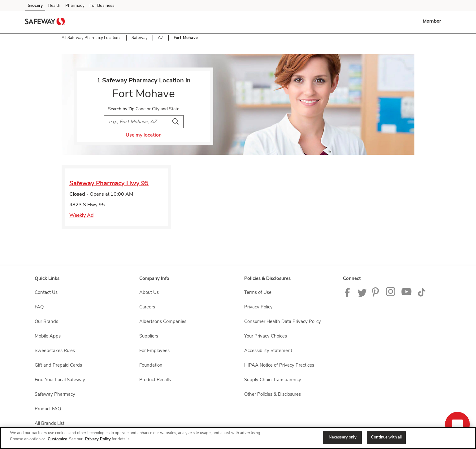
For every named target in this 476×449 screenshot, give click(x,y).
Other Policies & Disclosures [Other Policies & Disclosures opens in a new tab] (273, 394)
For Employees (154, 351)
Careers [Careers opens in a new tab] (147, 307)
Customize (57, 439)
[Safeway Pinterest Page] (376, 295)
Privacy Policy (98, 439)
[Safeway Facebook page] (349, 295)
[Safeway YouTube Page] (407, 295)
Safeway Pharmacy (55, 394)
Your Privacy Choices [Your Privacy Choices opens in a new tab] (266, 336)
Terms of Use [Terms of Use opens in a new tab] (258, 292)
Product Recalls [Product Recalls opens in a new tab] (155, 380)
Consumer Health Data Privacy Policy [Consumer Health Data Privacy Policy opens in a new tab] (283, 321)
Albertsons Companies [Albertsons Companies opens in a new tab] (163, 321)
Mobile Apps (48, 336)
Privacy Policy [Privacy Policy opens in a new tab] (258, 307)
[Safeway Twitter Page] (362, 295)
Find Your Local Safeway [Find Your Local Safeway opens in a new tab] (60, 380)
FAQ (39, 307)
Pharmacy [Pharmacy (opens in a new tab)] (75, 5)
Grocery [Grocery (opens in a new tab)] (35, 5)
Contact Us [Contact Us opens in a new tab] (46, 292)
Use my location (144, 135)
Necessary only (343, 437)
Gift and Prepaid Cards (58, 365)
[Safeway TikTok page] (422, 295)
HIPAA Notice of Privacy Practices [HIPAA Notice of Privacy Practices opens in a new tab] (279, 365)
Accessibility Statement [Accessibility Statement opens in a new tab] (268, 351)
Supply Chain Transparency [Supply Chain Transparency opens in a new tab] (273, 380)
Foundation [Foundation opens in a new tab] (151, 365)
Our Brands (46, 321)
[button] (433, 21)
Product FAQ (48, 409)
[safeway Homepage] (45, 22)
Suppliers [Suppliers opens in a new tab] (149, 336)
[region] (238, 438)
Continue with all (386, 437)
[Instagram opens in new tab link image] (391, 295)
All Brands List (50, 423)
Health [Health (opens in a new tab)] (54, 5)
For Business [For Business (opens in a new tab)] (102, 5)
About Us (149, 292)
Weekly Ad (81, 215)
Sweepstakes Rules (55, 351)
